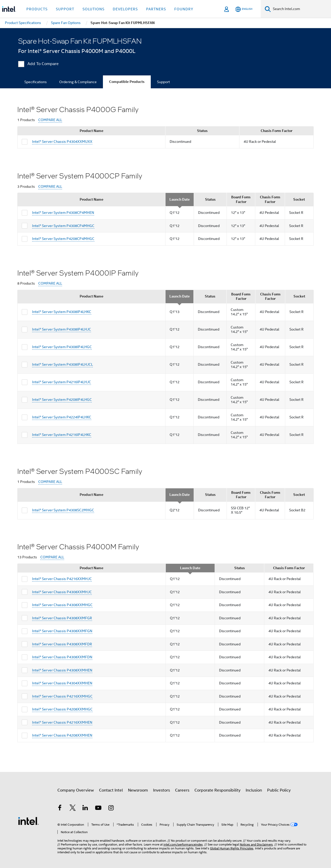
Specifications (36, 82)
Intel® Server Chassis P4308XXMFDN (62, 657)
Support (163, 82)
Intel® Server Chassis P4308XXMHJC (62, 592)
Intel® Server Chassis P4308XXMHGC (62, 605)
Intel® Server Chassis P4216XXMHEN (62, 722)
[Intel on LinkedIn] (85, 809)
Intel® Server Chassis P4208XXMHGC (62, 709)
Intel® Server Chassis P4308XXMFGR (62, 618)
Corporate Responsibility (217, 790)
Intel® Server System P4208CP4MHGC (63, 239)
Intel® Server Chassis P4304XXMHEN (62, 683)
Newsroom (138, 790)
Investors (161, 790)
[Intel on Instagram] (111, 809)
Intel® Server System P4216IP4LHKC (62, 435)
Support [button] (65, 9)
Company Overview (76, 790)
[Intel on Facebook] (60, 809)
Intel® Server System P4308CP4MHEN (63, 213)
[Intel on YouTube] (98, 809)
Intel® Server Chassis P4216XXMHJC (62, 579)
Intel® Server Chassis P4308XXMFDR (62, 644)
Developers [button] (125, 9)
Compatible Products (127, 82)
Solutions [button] (93, 9)
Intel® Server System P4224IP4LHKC (62, 417)
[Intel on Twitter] (73, 809)
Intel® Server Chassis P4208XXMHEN (62, 735)
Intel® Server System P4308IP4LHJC (62, 329)
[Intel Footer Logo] (28, 821)
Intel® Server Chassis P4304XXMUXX (62, 142)
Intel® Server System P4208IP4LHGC (62, 400)
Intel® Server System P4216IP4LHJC (62, 382)
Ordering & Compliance (78, 82)
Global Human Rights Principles (232, 848)
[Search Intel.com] (301, 9)
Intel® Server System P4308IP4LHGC (62, 347)
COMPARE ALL (50, 120)
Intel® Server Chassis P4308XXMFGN (62, 631)
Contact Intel (111, 790)
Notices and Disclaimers (256, 844)
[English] (244, 9)
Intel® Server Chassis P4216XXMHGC (62, 696)
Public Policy (279, 790)
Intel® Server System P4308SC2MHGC (63, 510)
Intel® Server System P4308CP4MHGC (63, 226)
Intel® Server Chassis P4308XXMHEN (62, 670)
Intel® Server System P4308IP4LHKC (62, 312)
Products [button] (37, 9)
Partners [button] (156, 9)
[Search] (268, 9)
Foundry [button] (184, 9)
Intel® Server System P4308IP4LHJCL (62, 364)
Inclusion (254, 790)
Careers (182, 790)
